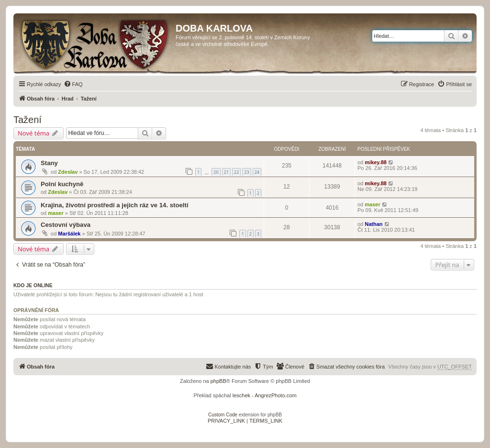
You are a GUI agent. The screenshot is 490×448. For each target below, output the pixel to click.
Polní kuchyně (62, 184)
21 (226, 172)
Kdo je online (33, 285)
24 (257, 172)
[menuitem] (73, 84)
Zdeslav (68, 172)
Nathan (373, 224)
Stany (49, 163)
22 (236, 172)
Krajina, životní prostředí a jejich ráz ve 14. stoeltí (115, 205)
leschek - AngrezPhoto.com (265, 395)
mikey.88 (376, 162)
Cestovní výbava (66, 225)
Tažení (28, 120)
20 (216, 172)
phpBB (218, 381)
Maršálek (69, 234)
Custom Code (223, 415)
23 (246, 172)
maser (56, 213)
